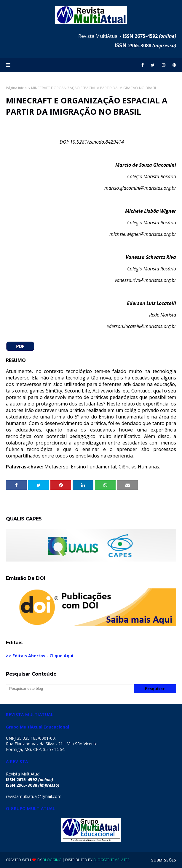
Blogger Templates (111, 860)
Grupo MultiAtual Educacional (37, 727)
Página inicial (17, 88)
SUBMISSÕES (164, 860)
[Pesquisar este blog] (70, 689)
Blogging (52, 860)
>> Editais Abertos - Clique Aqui (40, 656)
